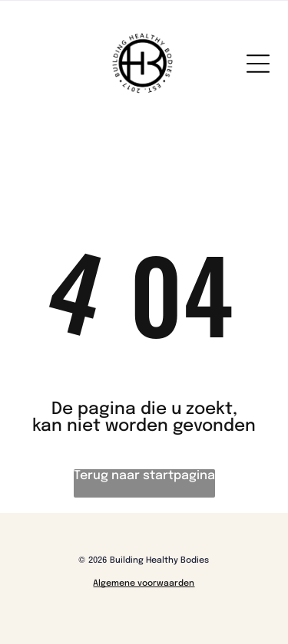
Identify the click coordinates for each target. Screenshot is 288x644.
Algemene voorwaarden (144, 583)
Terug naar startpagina (144, 476)
